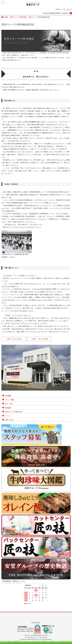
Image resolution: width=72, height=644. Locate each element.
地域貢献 (8, 408)
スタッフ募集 (9, 400)
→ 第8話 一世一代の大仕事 (39, 339)
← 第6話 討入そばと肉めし (14, 339)
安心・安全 (9, 404)
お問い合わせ (9, 420)
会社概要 (8, 396)
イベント (8, 416)
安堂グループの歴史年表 (13, 412)
